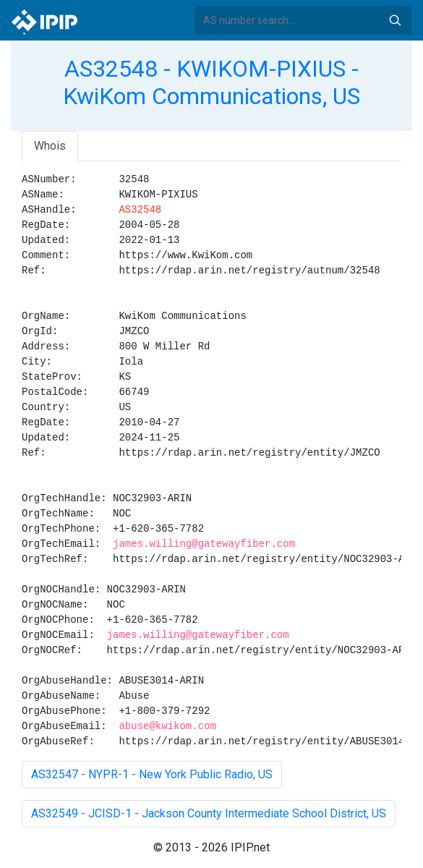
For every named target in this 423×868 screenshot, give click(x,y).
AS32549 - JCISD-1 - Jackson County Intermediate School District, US (209, 813)
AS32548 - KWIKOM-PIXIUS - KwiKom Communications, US (211, 82)
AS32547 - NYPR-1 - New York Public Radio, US (152, 774)
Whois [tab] (50, 146)
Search (395, 20)
